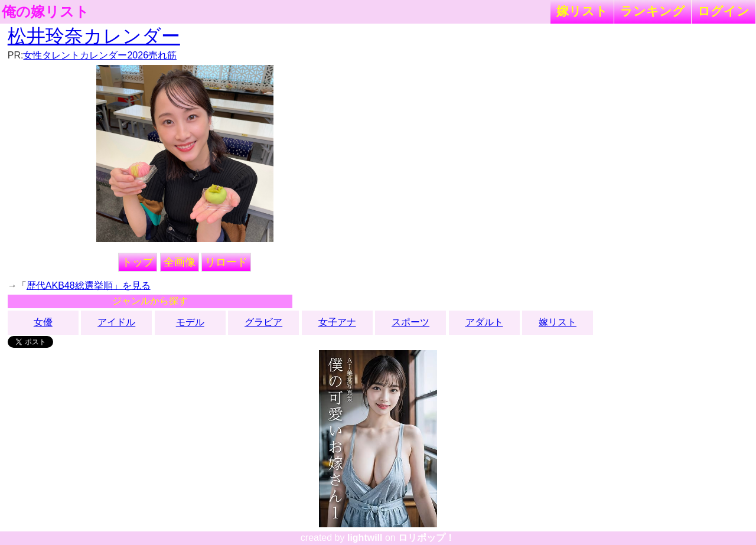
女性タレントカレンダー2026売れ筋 (100, 55)
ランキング (653, 11)
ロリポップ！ (426, 538)
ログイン (724, 11)
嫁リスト (582, 11)
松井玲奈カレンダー (94, 36)
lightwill (365, 538)
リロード (226, 262)
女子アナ (337, 322)
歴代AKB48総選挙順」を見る (89, 285)
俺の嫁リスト (45, 12)
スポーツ (410, 322)
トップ (138, 262)
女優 (43, 322)
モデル (190, 322)
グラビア (263, 322)
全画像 (180, 262)
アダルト (484, 322)
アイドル (116, 322)
